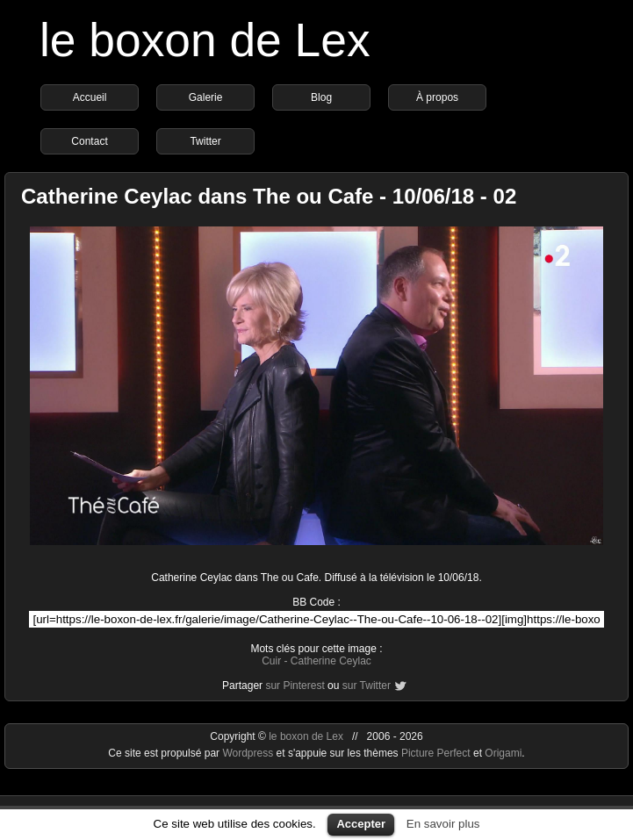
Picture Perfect (436, 753)
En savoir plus (443, 824)
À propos (437, 97)
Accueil (90, 97)
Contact (89, 141)
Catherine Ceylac (331, 661)
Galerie (206, 97)
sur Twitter (367, 686)
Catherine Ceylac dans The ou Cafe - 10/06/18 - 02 (269, 196)
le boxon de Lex (205, 40)
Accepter (361, 824)
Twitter (205, 141)
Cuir (271, 661)
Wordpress (249, 753)
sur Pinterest (295, 686)
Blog (321, 97)
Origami (503, 753)
